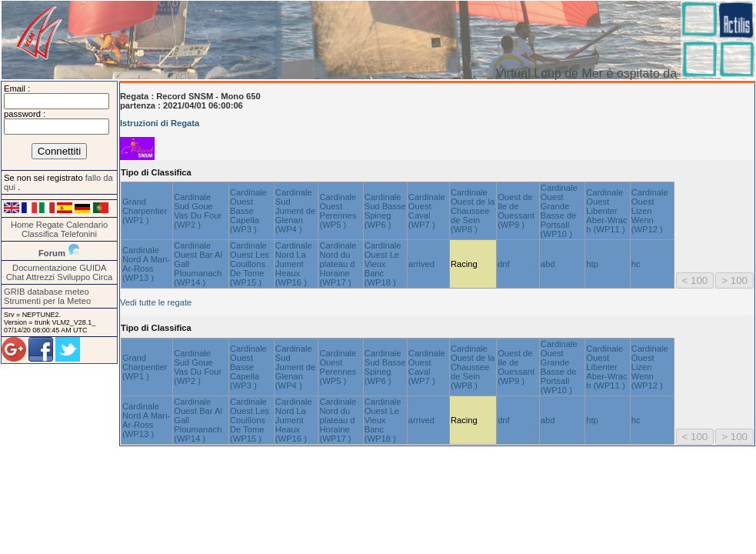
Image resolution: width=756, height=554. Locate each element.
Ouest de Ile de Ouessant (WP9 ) (516, 211)
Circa (102, 277)
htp (592, 264)
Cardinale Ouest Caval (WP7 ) (427, 211)
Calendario (87, 225)
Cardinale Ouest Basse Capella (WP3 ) (248, 211)
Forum (52, 253)
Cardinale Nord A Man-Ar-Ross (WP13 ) (146, 264)
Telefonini (79, 234)
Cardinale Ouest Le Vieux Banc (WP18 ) (383, 264)
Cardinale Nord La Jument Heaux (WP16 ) (294, 264)
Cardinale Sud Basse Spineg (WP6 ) (385, 211)
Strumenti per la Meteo (47, 301)
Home (22, 225)
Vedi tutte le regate (156, 302)
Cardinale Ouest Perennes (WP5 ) (338, 211)
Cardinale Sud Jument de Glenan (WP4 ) (295, 211)
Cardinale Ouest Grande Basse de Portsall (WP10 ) (559, 211)
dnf (504, 264)
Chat (15, 277)
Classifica (40, 234)
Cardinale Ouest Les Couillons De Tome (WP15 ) (250, 264)
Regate (50, 225)
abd (548, 264)
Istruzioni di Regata (160, 123)
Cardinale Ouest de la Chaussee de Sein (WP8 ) (473, 211)
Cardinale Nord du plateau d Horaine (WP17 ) (338, 264)
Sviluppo (73, 277)
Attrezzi (40, 277)
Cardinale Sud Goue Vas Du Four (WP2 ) (198, 211)
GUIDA (93, 268)
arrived (421, 264)
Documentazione (45, 268)
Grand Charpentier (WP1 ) (145, 211)
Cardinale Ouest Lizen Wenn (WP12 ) (650, 211)
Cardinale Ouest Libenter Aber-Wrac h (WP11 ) (606, 211)
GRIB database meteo (47, 292)
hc (636, 264)
